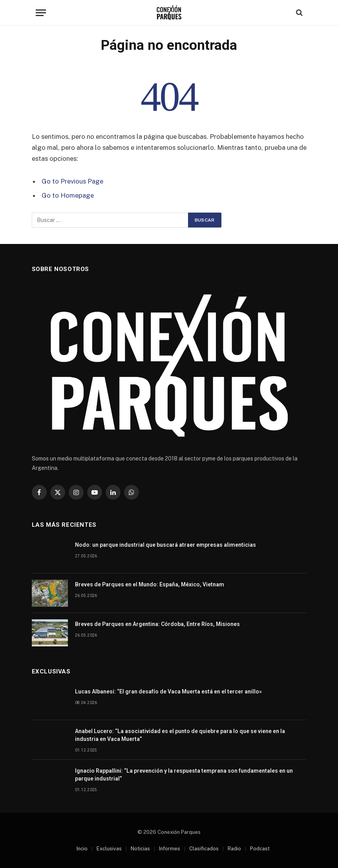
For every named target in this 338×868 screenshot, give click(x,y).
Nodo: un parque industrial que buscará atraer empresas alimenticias (166, 545)
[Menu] (41, 13)
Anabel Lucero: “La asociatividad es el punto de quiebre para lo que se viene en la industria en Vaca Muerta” (180, 735)
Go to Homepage (68, 195)
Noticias (140, 849)
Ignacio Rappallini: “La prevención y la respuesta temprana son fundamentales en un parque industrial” (184, 775)
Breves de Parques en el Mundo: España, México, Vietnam (150, 584)
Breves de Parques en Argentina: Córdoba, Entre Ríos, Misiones (157, 624)
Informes (170, 849)
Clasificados (204, 849)
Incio (82, 849)
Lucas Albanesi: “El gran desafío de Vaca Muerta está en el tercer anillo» (168, 691)
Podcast (260, 849)
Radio (234, 849)
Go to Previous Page (72, 181)
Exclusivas (109, 849)
